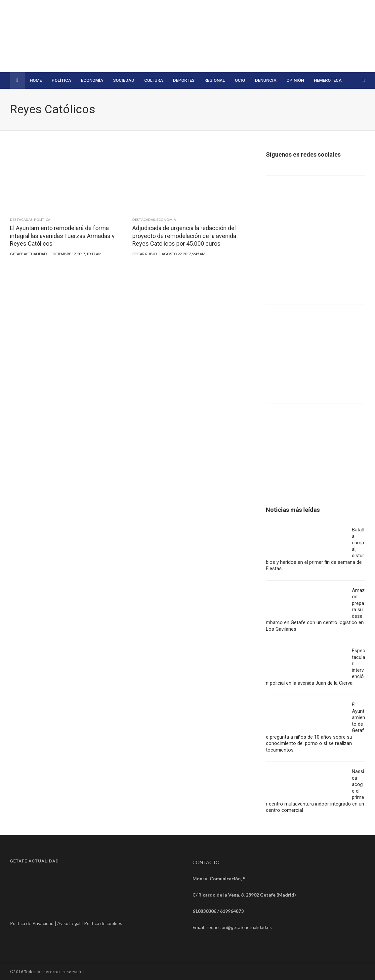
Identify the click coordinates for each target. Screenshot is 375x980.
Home (36, 80)
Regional (215, 80)
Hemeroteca (328, 80)
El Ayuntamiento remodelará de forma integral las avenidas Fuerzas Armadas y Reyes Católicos (62, 236)
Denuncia (266, 80)
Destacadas (21, 220)
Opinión (295, 80)
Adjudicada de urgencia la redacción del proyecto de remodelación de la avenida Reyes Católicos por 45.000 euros (184, 236)
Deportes (184, 80)
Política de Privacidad (32, 923)
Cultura (154, 80)
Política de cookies (103, 923)
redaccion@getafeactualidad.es (239, 927)
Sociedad (124, 80)
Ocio (240, 80)
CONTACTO (206, 862)
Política (61, 80)
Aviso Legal (69, 923)
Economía (92, 80)
